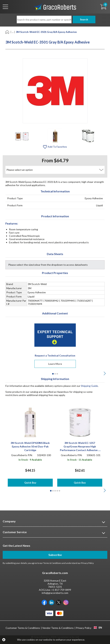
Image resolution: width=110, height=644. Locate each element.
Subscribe (55, 555)
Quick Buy (30, 483)
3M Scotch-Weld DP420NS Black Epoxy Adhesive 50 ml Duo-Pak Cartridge (30, 446)
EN (98, 628)
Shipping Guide (89, 386)
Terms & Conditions (52, 563)
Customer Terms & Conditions (23, 628)
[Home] (7, 32)
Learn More (55, 364)
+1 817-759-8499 (61, 590)
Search (83, 19)
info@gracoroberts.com (55, 593)
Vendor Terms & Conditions (58, 628)
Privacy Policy (87, 563)
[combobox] (98, 628)
